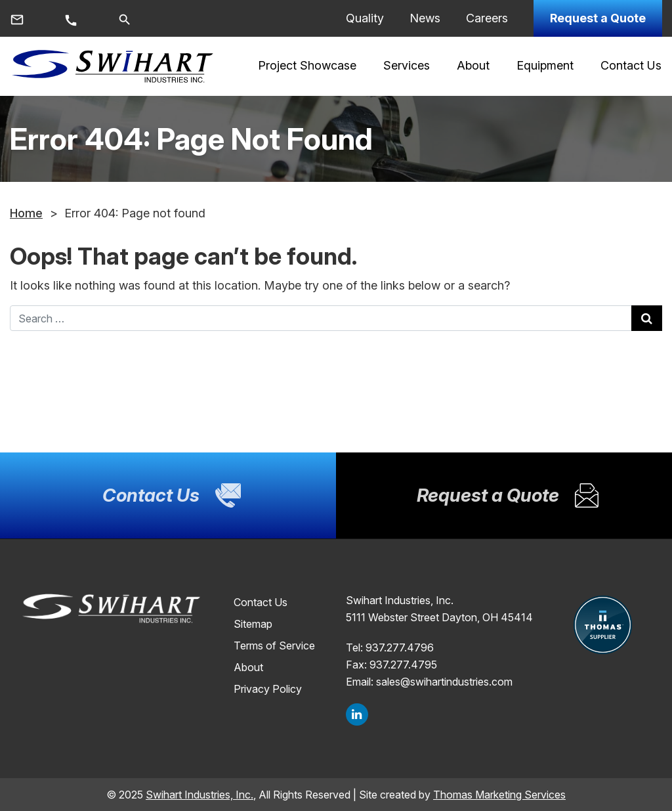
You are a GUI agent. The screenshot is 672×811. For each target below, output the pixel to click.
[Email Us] (17, 19)
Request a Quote (598, 18)
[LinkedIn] (357, 714)
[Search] (125, 18)
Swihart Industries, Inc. (199, 795)
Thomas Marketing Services (499, 795)
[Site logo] (112, 66)
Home (26, 213)
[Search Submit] (647, 318)
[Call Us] (71, 19)
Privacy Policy (268, 689)
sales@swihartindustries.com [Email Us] (444, 682)
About (248, 667)
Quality (365, 18)
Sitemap (253, 624)
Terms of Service (274, 646)
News (425, 18)
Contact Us (261, 602)
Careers (487, 18)
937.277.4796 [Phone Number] (400, 647)
